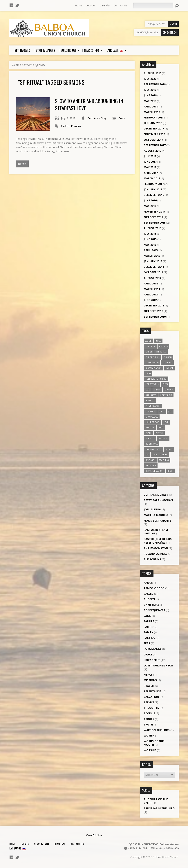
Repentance (152, 691)
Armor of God (154, 588)
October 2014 (153, 272)
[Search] (153, 6)
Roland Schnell (156, 554)
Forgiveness (153, 649)
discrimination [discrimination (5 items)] (153, 368)
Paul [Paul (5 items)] (161, 428)
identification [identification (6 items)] (153, 406)
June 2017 (150, 162)
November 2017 (154, 134)
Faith (148, 627)
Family (149, 632)
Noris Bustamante (157, 521)
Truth (148, 724)
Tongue (149, 713)
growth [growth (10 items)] (169, 390)
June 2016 (150, 200)
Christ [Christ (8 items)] (149, 352)
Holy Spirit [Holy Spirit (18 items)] (166, 395)
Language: (18, 848)
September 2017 (155, 145)
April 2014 (151, 283)
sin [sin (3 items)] (147, 455)
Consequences (154, 610)
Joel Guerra (152, 509)
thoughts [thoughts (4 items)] (151, 465)
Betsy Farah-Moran (158, 500)
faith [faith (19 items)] (148, 373)
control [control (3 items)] (167, 362)
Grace (122, 118)
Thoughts (151, 708)
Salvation (151, 697)
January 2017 (153, 189)
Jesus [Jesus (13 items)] (162, 411)
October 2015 (153, 217)
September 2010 (155, 317)
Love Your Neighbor (158, 665)
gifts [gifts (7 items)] (165, 384)
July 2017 (150, 156)
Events (25, 844)
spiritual (40, 65)
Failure (149, 621)
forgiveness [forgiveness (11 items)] (152, 384)
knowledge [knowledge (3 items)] (152, 417)
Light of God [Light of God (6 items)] (152, 422)
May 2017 (150, 167)
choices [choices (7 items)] (163, 346)
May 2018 (150, 101)
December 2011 (154, 305)
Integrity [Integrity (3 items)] (150, 411)
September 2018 (155, 84)
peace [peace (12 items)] (148, 433)
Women (149, 735)
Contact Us (120, 5)
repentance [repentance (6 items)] (152, 444)
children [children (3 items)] (150, 346)
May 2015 (150, 245)
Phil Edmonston (156, 548)
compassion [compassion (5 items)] (152, 362)
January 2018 (153, 123)
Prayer (149, 686)
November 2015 (154, 212)
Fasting (149, 638)
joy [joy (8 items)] (170, 411)
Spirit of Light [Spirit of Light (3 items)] (160, 455)
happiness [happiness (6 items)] (151, 395)
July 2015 (150, 234)
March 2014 (152, 289)
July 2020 (150, 79)
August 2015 (152, 228)
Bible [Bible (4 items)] (158, 341)
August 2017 (152, 151)
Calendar (105, 5)
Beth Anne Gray (97, 118)
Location (91, 5)
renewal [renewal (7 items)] (163, 438)
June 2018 (150, 95)
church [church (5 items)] (168, 357)
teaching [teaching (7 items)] (164, 460)
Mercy (148, 675)
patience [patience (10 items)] (150, 428)
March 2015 (152, 256)
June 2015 (150, 239)
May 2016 (150, 206)
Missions (150, 680)
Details (22, 164)
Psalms (65, 126)
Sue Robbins (152, 559)
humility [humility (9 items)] (150, 400)
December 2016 (154, 195)
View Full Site (94, 835)
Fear (147, 643)
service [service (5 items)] (169, 449)
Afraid (148, 583)
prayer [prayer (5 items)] (159, 433)
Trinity (149, 719)
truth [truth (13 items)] (170, 471)
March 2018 (152, 112)
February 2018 (154, 117)
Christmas (151, 605)
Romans (76, 126)
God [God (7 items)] (148, 390)
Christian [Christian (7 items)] (161, 352)
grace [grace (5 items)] (157, 390)
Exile (147, 616)
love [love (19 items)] (166, 422)
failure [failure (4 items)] (169, 368)
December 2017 (154, 128)
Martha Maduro (156, 515)
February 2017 (154, 184)
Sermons (27, 65)
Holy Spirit (152, 660)
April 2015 (151, 250)
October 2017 (153, 140)
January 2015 (153, 261)
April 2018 (151, 106)
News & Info (41, 844)
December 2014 (154, 267)
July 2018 (150, 90)
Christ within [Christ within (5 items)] (152, 357)
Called (149, 594)
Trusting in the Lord (159, 808)
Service (149, 702)
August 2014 (152, 278)
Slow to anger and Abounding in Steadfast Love (89, 104)
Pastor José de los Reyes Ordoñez (158, 541)
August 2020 (152, 73)
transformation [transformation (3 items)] (154, 471)
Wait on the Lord (157, 730)
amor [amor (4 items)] (148, 341)
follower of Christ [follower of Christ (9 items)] (156, 379)
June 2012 (150, 300)
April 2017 (151, 173)
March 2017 (152, 178)
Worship (150, 750)
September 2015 (155, 223)
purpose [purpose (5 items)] (150, 438)
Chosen (149, 599)
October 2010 (153, 311)
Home (79, 5)
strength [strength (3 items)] (150, 460)
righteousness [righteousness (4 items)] (153, 449)
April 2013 (151, 294)
